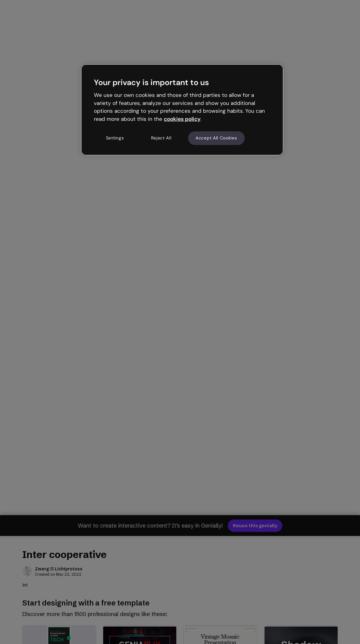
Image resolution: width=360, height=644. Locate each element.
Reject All (161, 138)
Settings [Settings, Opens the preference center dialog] (115, 138)
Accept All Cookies (216, 138)
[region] (182, 110)
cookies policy (182, 119)
